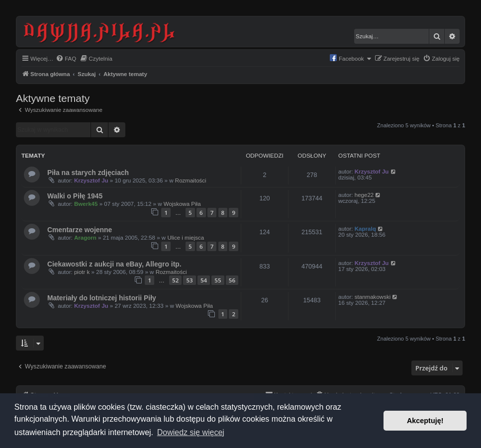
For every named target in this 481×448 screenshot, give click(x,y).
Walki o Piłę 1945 (75, 196)
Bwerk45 (86, 204)
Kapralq (365, 229)
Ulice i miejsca (186, 238)
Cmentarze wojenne (80, 230)
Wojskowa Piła (182, 204)
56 (232, 280)
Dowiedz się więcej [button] (191, 432)
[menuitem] (66, 59)
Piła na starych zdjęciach (88, 173)
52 (175, 280)
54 (204, 280)
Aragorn (85, 238)
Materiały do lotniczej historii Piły (102, 298)
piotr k (82, 272)
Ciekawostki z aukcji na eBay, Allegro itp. (114, 264)
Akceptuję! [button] (425, 421)
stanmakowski (373, 297)
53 (189, 280)
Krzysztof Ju (91, 180)
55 (218, 280)
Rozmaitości (191, 180)
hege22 (364, 195)
